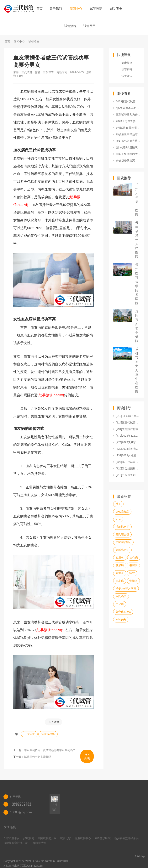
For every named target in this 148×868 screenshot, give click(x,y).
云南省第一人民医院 (137, 240)
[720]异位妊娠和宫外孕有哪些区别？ (128, 468)
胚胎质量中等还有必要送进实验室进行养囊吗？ (128, 134)
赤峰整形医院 (103, 838)
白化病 (134, 558)
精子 (118, 504)
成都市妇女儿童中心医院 (137, 370)
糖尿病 (120, 565)
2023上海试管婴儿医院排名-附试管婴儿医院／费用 (128, 121)
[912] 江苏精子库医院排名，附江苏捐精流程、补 (128, 416)
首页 (40, 9)
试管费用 (89, 26)
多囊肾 (120, 573)
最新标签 (124, 496)
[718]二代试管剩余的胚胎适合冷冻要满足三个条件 (128, 475)
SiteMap (140, 856)
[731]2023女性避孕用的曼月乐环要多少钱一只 (128, 455)
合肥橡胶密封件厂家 (16, 843)
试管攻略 (34, 42)
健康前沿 (127, 63)
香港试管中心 (83, 838)
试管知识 (127, 76)
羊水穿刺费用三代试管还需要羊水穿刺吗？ (50, 750)
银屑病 (133, 565)
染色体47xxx (123, 612)
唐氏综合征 (122, 550)
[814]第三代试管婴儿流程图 (128, 423)
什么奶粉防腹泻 (125, 161)
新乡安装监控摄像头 (126, 838)
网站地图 (62, 861)
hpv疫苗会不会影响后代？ (128, 108)
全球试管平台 (12, 838)
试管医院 (96, 9)
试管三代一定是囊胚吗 (38, 757)
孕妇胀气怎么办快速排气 (128, 141)
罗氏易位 (121, 596)
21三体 (120, 558)
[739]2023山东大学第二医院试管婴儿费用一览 (128, 449)
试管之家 (66, 838)
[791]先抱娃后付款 (127, 429)
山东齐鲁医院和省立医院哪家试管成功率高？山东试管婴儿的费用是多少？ (128, 154)
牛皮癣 (120, 604)
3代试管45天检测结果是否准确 (128, 128)
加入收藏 (54, 722)
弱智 (132, 573)
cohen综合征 (123, 542)
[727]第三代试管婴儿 (128, 462)
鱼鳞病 (133, 581)
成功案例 (116, 9)
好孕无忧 (39, 861)
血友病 (120, 581)
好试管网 (29, 838)
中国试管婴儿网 (47, 838)
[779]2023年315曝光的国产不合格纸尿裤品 (128, 436)
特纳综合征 (122, 527)
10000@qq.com (21, 812)
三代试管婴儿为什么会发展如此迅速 (128, 115)
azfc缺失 (121, 619)
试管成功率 (48, 734)
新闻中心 (76, 9)
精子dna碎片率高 (126, 588)
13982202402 (21, 804)
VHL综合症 (122, 512)
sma (118, 519)
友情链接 (10, 827)
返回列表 (87, 756)
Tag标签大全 (39, 843)
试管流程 (70, 26)
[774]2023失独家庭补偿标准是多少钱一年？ (128, 442)
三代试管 (27, 72)
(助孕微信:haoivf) (51, 395)
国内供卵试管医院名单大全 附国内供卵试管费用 (128, 147)
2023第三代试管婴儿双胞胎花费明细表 (128, 101)
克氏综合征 (122, 534)
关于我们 (56, 9)
